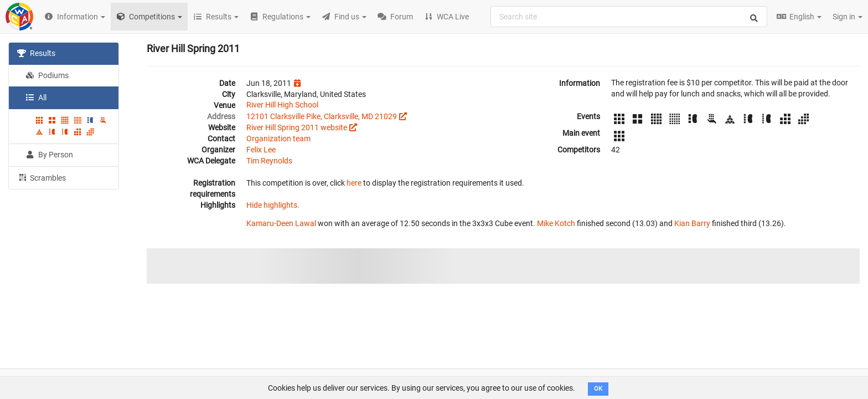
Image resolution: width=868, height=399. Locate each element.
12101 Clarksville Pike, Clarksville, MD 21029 (322, 116)
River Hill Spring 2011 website (297, 127)
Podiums (47, 75)
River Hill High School (282, 105)
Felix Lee (261, 150)
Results (36, 53)
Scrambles (42, 177)
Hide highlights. (273, 205)
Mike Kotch (556, 223)
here (354, 183)
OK (598, 389)
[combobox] (629, 17)
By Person (49, 155)
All (36, 98)
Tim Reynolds (269, 161)
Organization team (278, 139)
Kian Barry (692, 223)
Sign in (848, 17)
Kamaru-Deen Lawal (281, 223)
